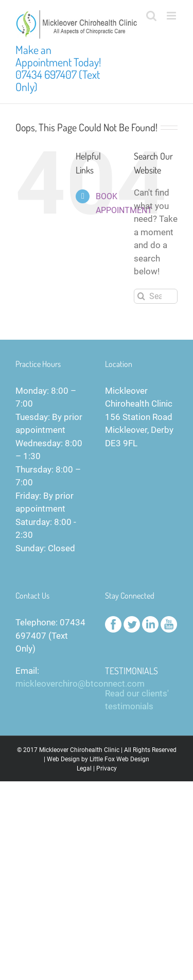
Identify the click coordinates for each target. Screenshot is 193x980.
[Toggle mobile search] (151, 16)
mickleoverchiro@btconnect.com (80, 684)
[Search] (141, 296)
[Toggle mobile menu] (172, 16)
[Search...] (156, 296)
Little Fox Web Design (119, 759)
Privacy (107, 768)
